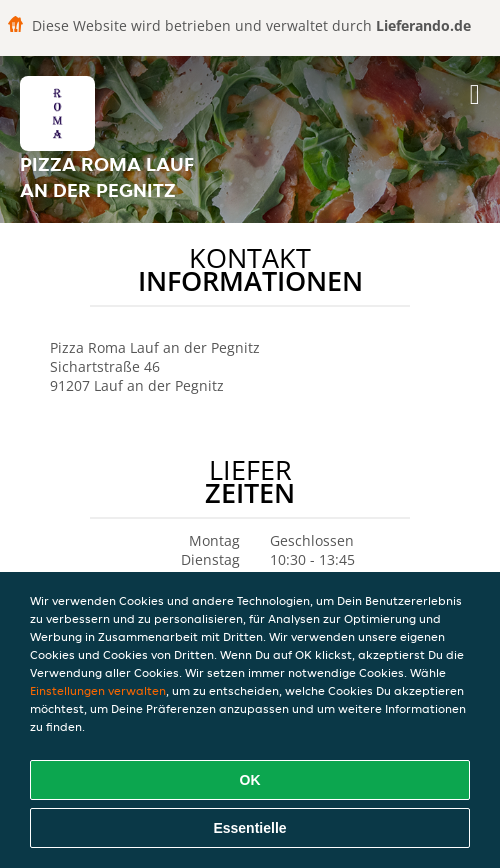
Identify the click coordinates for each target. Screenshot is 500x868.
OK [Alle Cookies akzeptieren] (250, 780)
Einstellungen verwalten (98, 690)
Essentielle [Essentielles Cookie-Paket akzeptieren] (249, 828)
